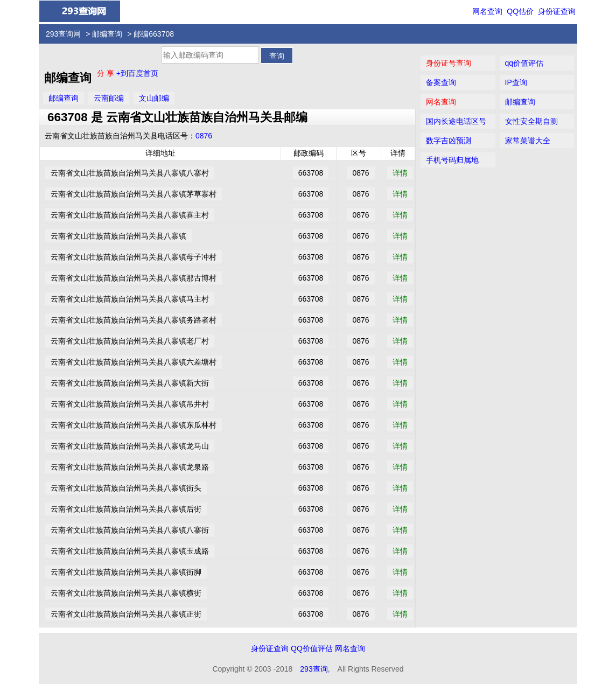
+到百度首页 (137, 73)
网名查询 (487, 11)
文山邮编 (154, 98)
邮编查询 (107, 34)
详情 (400, 173)
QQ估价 (520, 11)
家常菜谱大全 (528, 141)
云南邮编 (109, 98)
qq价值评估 (524, 63)
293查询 (314, 669)
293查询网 (63, 34)
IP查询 (516, 82)
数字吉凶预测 (449, 141)
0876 (204, 136)
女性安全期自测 (531, 121)
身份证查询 (557, 11)
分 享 (107, 73)
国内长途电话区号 (456, 121)
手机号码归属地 (452, 160)
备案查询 (441, 82)
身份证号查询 (449, 63)
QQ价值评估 (312, 648)
